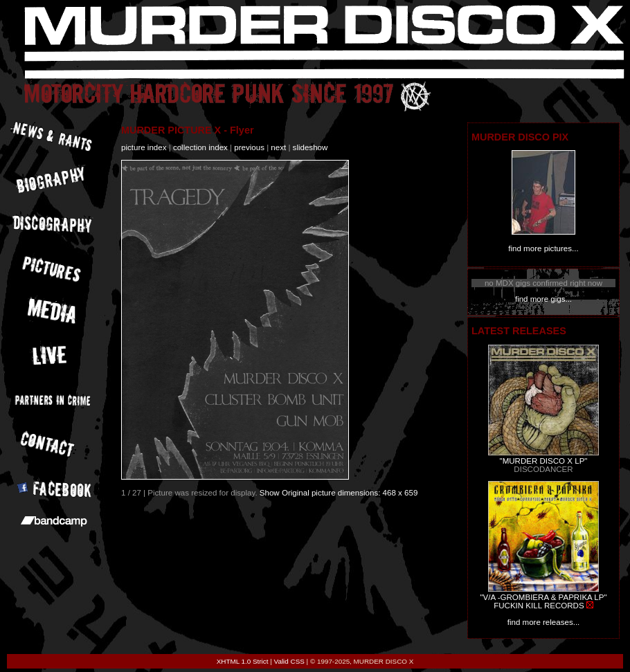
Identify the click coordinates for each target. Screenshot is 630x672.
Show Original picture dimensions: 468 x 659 (339, 493)
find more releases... (544, 622)
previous (249, 147)
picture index (144, 147)
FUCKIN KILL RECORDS (539, 606)
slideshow (310, 147)
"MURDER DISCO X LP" (544, 461)
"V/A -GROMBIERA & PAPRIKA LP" (543, 597)
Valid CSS (289, 661)
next (278, 147)
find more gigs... (543, 299)
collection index (200, 147)
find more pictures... (543, 248)
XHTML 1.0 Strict (243, 661)
